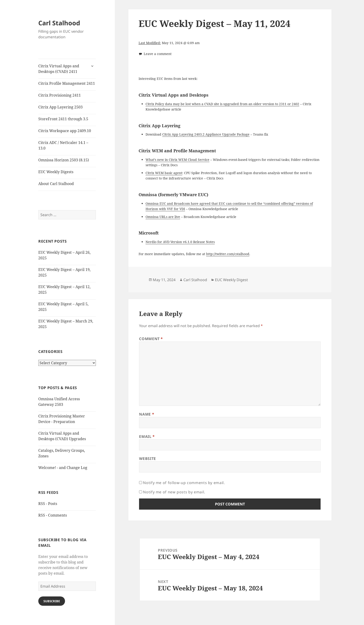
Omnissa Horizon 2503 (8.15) (64, 160)
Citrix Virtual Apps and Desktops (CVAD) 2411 (59, 69)
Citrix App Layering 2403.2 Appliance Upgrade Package (206, 134)
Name (147, 414)
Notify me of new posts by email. (174, 492)
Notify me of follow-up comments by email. (184, 483)
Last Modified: (150, 43)
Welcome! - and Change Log (63, 468)
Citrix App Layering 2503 (60, 107)
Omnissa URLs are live (163, 217)
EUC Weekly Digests (56, 172)
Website (147, 459)
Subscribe (52, 601)
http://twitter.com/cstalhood (228, 254)
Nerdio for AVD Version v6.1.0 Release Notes (180, 242)
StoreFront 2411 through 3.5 (63, 119)
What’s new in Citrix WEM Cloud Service (177, 160)
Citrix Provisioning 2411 (60, 95)
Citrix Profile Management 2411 (67, 83)
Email (147, 436)
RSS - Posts (48, 504)
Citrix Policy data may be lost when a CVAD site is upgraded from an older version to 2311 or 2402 (222, 104)
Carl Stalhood (59, 23)
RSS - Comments (53, 515)
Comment (151, 339)
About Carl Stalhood (56, 184)
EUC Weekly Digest (231, 280)
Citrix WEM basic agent (164, 173)
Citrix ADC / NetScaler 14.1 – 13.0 (63, 145)
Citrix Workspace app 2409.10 (65, 131)
